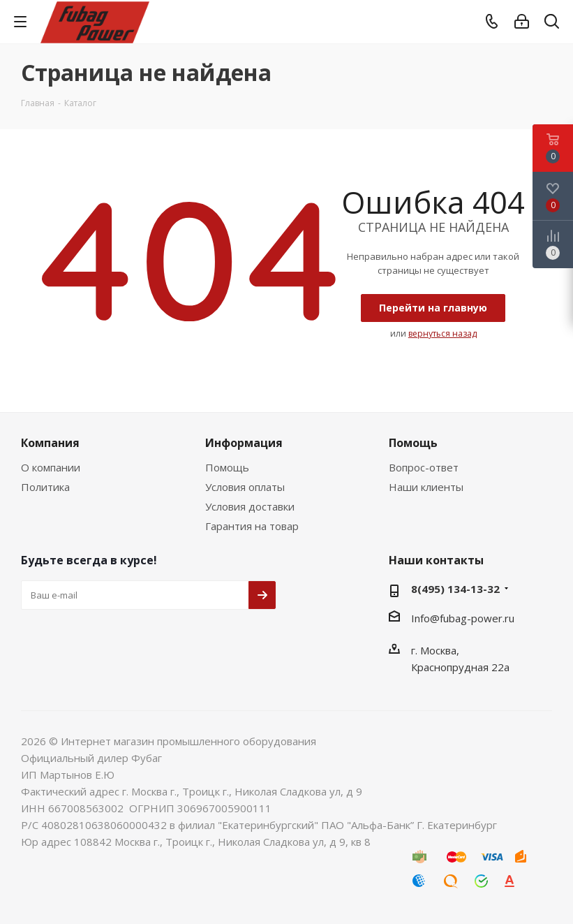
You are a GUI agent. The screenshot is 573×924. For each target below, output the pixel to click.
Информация (244, 443)
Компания (50, 443)
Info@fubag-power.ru (463, 618)
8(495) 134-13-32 (455, 589)
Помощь (227, 467)
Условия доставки (250, 506)
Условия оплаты (245, 487)
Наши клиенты (426, 487)
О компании (51, 467)
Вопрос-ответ (424, 467)
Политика (45, 487)
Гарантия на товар (252, 526)
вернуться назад (442, 333)
